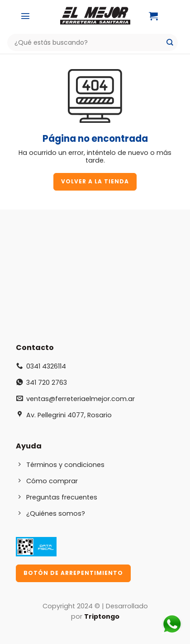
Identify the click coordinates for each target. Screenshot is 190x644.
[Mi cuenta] (176, 16)
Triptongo (102, 616)
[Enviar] (170, 43)
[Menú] (25, 16)
